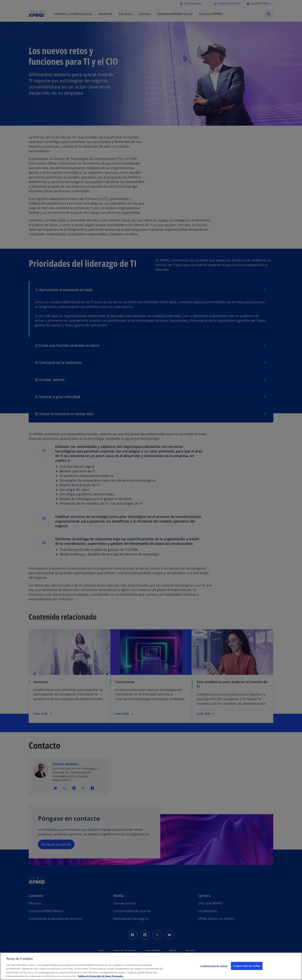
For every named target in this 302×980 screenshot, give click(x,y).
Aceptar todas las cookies (247, 966)
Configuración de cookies (214, 966)
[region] (151, 966)
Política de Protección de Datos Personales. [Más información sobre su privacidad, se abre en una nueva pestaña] (101, 976)
